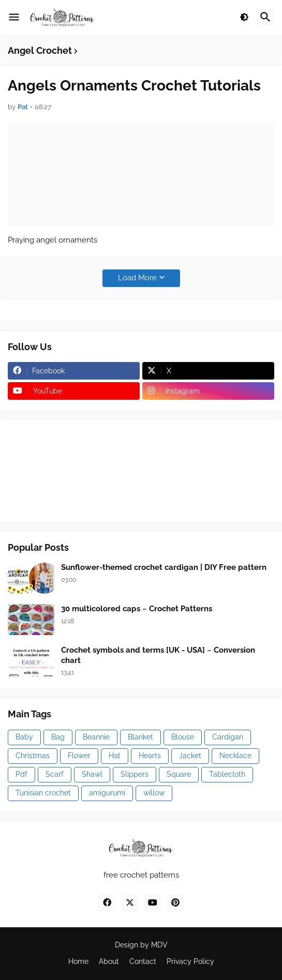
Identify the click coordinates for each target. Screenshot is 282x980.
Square (179, 774)
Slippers (135, 774)
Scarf (55, 774)
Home (78, 961)
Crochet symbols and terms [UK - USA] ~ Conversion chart (158, 655)
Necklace (235, 756)
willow (154, 793)
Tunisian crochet (43, 793)
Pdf (21, 774)
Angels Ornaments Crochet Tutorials (134, 86)
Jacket (190, 756)
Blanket (140, 737)
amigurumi (107, 793)
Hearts (150, 756)
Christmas (33, 756)
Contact (143, 961)
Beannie (96, 737)
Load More (137, 278)
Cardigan (228, 737)
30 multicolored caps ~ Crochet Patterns (137, 609)
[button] (14, 18)
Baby (24, 737)
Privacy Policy (190, 961)
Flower (79, 756)
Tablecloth (227, 774)
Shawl (92, 774)
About (109, 961)
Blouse (183, 737)
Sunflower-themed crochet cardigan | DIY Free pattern (164, 567)
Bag (58, 737)
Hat (115, 756)
